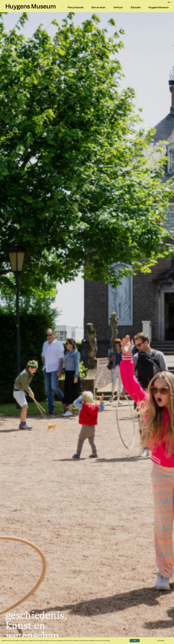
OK (135, 641)
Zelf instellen (161, 641)
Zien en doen (98, 8)
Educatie (136, 8)
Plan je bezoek (75, 8)
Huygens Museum (31, 7)
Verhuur (118, 8)
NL (169, 2)
